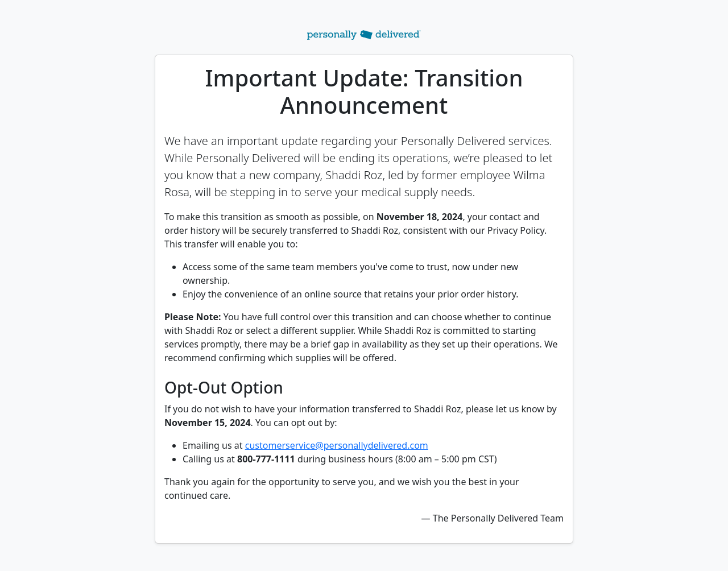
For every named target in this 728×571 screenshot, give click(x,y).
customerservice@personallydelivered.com (337, 445)
